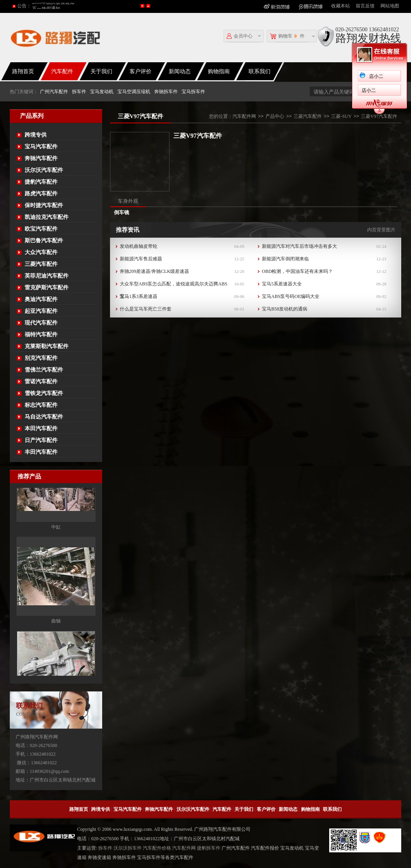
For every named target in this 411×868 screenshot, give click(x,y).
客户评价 (141, 71)
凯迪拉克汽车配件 (47, 217)
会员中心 (240, 36)
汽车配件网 (244, 116)
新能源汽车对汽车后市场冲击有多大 (299, 246)
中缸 (56, 572)
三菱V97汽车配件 (379, 116)
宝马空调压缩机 (134, 92)
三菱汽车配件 (41, 264)
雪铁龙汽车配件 (44, 393)
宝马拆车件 (193, 92)
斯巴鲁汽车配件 (44, 241)
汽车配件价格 (157, 848)
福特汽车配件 (41, 335)
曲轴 (56, 666)
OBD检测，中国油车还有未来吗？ (297, 271)
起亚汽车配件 (41, 311)
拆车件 (79, 92)
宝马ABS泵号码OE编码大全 (291, 296)
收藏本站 (341, 6)
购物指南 (219, 71)
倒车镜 (122, 212)
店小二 (257, 76)
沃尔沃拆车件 (128, 848)
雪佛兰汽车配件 (44, 370)
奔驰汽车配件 (41, 158)
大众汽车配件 (41, 252)
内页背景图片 (381, 230)
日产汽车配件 (41, 440)
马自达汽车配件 (44, 417)
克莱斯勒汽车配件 (47, 346)
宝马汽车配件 (41, 147)
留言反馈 (365, 6)
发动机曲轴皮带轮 (139, 246)
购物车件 (287, 36)
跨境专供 (36, 135)
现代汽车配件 (41, 323)
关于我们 (101, 71)
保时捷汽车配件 (44, 205)
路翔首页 (79, 809)
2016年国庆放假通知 (53, 6)
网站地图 (390, 6)
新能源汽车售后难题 (141, 259)
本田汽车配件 (41, 429)
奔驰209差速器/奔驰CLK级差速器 (154, 271)
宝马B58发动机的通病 (285, 309)
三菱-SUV (341, 116)
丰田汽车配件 (41, 452)
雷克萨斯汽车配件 (47, 288)
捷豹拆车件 (209, 848)
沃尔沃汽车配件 (44, 170)
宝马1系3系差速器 (139, 296)
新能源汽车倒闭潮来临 (285, 259)
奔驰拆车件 (166, 92)
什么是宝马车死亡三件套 (146, 309)
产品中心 (275, 116)
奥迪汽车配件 (41, 299)
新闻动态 (180, 71)
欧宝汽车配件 (41, 229)
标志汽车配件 (41, 405)
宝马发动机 (102, 92)
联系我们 (332, 809)
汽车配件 (62, 71)
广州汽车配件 (54, 92)
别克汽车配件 (41, 358)
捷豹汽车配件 (41, 182)
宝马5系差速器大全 (282, 284)
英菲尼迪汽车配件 (47, 276)
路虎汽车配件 (41, 194)
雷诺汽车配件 (41, 382)
